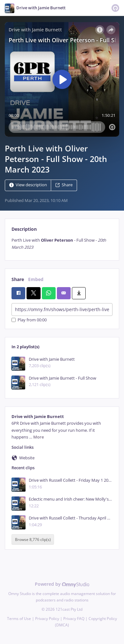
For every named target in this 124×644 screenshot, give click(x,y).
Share (64, 185)
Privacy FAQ (74, 619)
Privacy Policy (47, 619)
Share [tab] (18, 279)
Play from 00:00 (29, 320)
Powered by (62, 584)
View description (28, 185)
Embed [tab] (36, 279)
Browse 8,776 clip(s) (33, 539)
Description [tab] (24, 229)
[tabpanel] (62, 244)
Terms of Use (19, 619)
